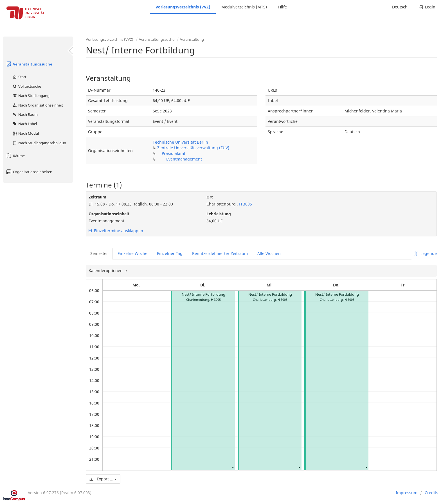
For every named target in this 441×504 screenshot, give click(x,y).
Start (19, 77)
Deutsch (400, 7)
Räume (15, 156)
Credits (431, 493)
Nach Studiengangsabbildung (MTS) (43, 143)
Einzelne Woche (132, 253)
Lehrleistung (219, 214)
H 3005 (245, 204)
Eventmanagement (184, 159)
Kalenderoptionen (106, 271)
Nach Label (24, 124)
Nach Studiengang (31, 96)
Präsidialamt (174, 153)
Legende (425, 253)
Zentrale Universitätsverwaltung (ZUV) (193, 148)
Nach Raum (25, 114)
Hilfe (283, 7)
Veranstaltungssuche (29, 64)
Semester (99, 253)
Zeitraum (97, 197)
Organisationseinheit (109, 214)
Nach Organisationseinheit (38, 105)
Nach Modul (25, 133)
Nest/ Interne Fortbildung (203, 294)
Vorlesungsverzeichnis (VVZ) (183, 7)
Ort (210, 197)
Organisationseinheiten (29, 172)
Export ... (103, 479)
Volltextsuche (27, 86)
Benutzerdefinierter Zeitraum (220, 253)
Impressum (407, 493)
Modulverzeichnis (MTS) (244, 7)
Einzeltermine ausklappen (116, 231)
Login (427, 7)
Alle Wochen (269, 253)
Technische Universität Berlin (180, 142)
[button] (233, 467)
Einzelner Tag (170, 253)
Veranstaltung (192, 39)
